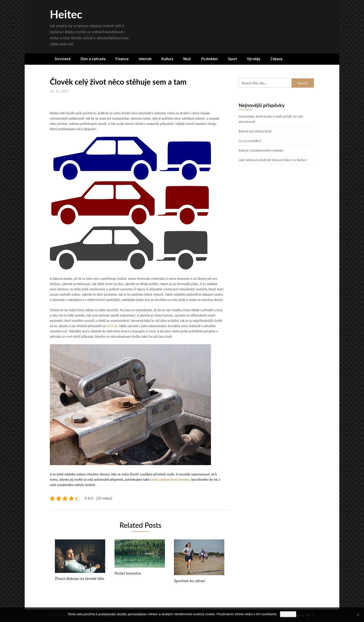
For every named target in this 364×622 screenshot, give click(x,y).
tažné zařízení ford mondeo (170, 480)
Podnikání (209, 59)
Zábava (276, 59)
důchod (112, 326)
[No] (358, 615)
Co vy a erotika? (250, 141)
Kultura (167, 59)
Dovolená (63, 59)
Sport (232, 59)
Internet (145, 59)
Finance (122, 59)
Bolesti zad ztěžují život (255, 131)
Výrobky (254, 59)
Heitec (66, 14)
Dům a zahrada (93, 59)
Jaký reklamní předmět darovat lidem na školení (273, 160)
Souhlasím (288, 614)
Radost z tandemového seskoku (261, 150)
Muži (187, 59)
